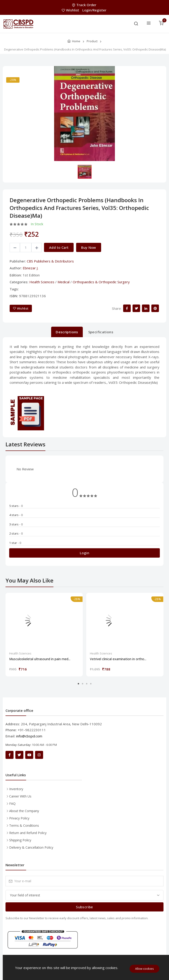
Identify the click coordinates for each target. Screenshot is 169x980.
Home (76, 41)
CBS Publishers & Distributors (50, 261)
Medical (64, 282)
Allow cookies (144, 969)
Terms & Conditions (24, 825)
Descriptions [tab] (67, 332)
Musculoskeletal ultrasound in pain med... (40, 659)
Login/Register (94, 10)
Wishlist (71, 10)
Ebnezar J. (30, 268)
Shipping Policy (20, 840)
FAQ (12, 804)
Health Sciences (42, 282)
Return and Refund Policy (28, 833)
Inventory (16, 789)
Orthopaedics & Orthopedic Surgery (101, 282)
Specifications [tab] (101, 332)
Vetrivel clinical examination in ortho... (118, 659)
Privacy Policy (19, 818)
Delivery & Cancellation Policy (31, 847)
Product (92, 41)
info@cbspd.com (29, 736)
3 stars (16, 524)
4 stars (16, 515)
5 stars (16, 506)
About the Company (24, 811)
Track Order (85, 5)
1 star (15, 543)
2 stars (16, 533)
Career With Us (20, 796)
